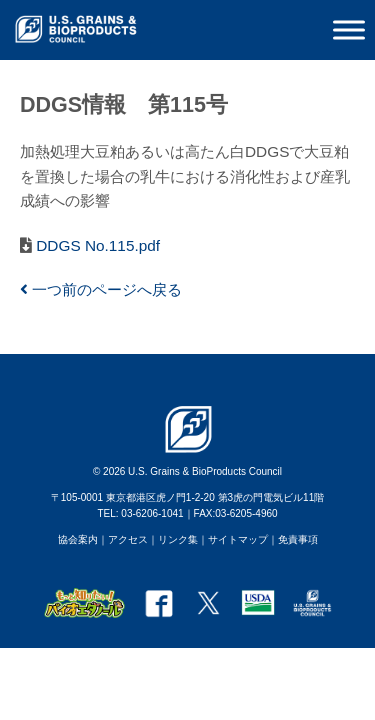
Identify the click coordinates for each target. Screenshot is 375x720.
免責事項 (298, 539)
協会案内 (78, 539)
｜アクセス (123, 539)
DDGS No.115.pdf (96, 245)
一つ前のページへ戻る (101, 289)
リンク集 (178, 539)
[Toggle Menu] (349, 29)
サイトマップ (238, 539)
